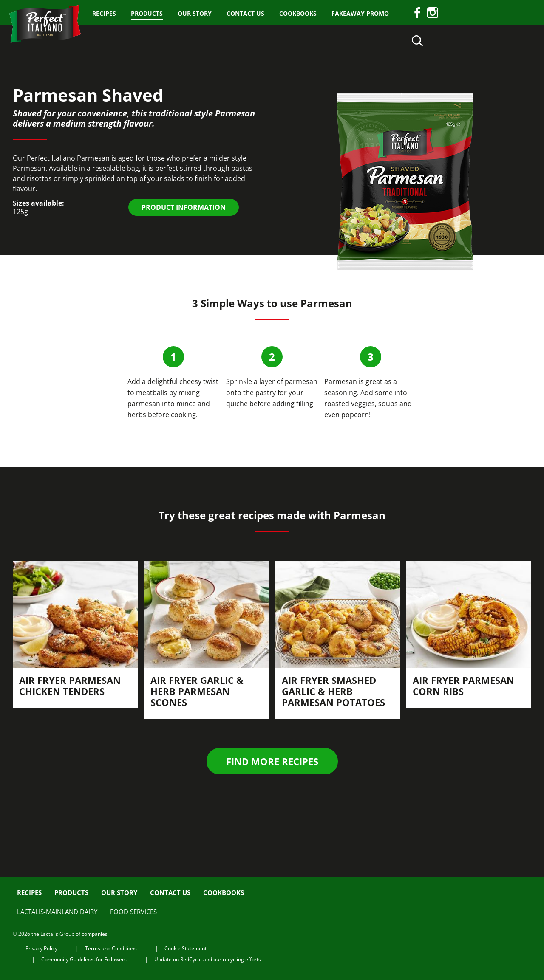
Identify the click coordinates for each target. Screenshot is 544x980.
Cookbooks (298, 13)
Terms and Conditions (111, 948)
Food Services (133, 912)
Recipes (104, 13)
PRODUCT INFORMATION (184, 207)
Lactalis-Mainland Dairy (57, 912)
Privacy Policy (41, 948)
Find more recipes (272, 761)
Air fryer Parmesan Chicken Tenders (70, 686)
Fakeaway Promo (360, 13)
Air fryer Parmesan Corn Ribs (463, 686)
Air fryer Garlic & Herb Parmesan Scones (197, 691)
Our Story (195, 13)
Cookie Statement (186, 948)
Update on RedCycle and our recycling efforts (208, 959)
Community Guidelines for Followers (84, 959)
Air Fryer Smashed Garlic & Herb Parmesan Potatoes (333, 691)
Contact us (245, 13)
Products (147, 13)
